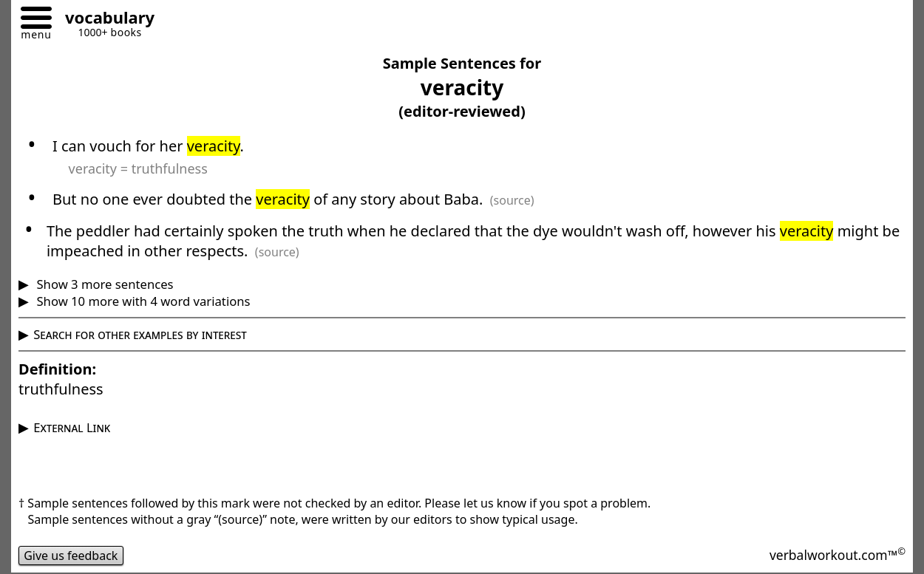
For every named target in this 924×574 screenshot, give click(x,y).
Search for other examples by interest (140, 334)
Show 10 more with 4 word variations (142, 301)
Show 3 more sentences (103, 284)
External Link (72, 427)
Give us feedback (71, 556)
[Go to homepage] (104, 20)
